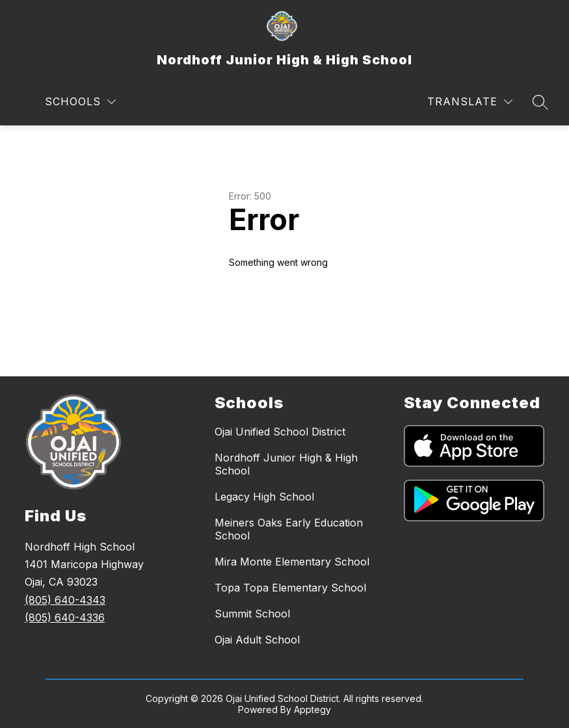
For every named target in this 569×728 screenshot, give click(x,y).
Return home (266, 306)
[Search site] (540, 102)
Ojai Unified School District (280, 432)
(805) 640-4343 (65, 600)
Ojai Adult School (257, 640)
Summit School (252, 614)
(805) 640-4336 (65, 617)
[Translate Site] (470, 102)
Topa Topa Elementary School (290, 588)
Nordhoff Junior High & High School (286, 464)
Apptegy (312, 709)
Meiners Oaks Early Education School (289, 529)
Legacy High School (264, 497)
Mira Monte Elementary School (292, 562)
